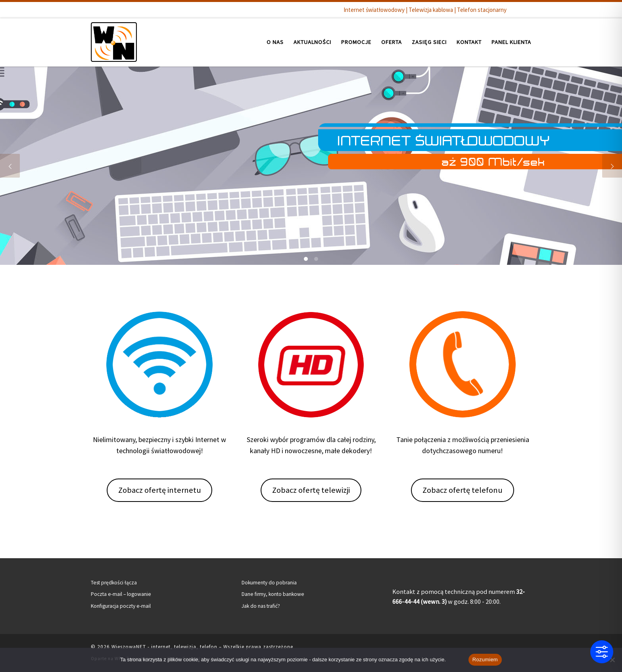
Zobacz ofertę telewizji (311, 490)
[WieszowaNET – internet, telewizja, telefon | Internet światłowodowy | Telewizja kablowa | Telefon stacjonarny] (114, 41)
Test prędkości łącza (114, 583)
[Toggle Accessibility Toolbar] (602, 652)
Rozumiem (485, 660)
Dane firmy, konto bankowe (273, 594)
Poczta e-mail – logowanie (121, 594)
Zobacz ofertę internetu (160, 490)
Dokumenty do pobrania (269, 583)
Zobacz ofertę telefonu (463, 490)
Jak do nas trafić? (261, 606)
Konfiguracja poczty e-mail (121, 606)
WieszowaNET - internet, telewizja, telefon (164, 647)
